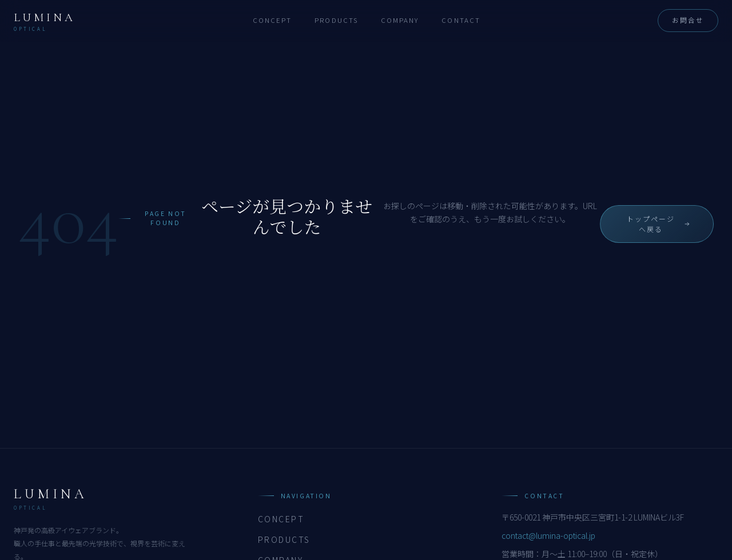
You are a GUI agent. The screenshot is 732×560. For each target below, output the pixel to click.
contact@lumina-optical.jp (548, 535)
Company (400, 20)
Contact (461, 20)
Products (336, 20)
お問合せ (688, 20)
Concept (272, 20)
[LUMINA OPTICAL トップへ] (45, 21)
